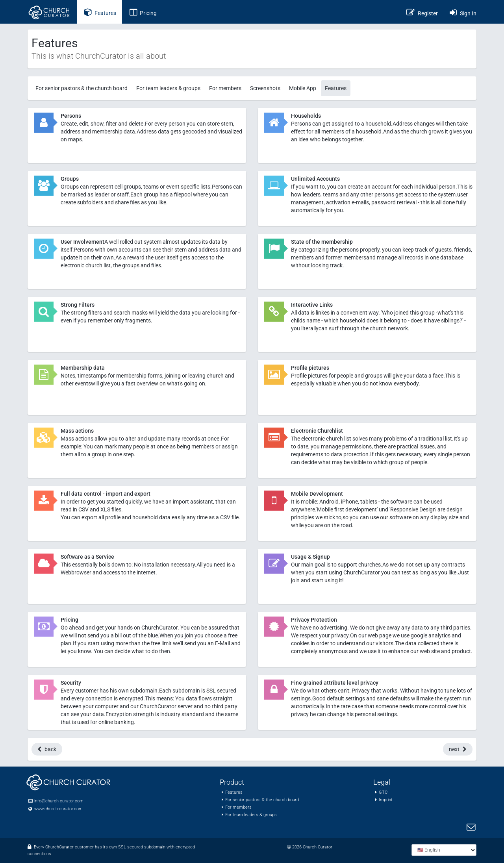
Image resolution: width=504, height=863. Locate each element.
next (458, 749)
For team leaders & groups (168, 88)
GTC (383, 792)
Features (336, 88)
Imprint (386, 800)
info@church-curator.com (59, 801)
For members (225, 88)
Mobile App (303, 88)
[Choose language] (444, 850)
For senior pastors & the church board (82, 88)
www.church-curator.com (58, 809)
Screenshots (265, 88)
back (47, 749)
